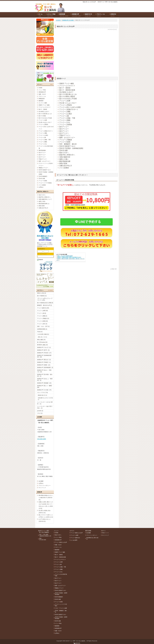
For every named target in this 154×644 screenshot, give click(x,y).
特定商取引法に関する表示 (92, 538)
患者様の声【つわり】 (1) (44, 347)
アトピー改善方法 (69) (43, 308)
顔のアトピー (64, 127)
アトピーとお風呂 (66, 114)
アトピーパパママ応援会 (45, 183)
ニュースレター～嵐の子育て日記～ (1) (45, 407)
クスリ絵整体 (64, 168)
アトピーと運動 (65, 112)
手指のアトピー (65, 135)
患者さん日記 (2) (42, 293)
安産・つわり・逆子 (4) (43, 326)
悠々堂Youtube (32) (42, 342)
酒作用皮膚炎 (42, 150)
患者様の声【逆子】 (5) (43, 350)
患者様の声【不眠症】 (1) (44, 362)
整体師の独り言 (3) (42, 395)
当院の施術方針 (65, 157)
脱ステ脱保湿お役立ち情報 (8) (45, 303)
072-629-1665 (42, 439)
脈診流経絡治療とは (44, 204)
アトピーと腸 (64, 116)
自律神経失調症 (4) (42, 329)
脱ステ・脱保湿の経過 (67, 90)
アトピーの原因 (65, 142)
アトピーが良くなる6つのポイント (46, 128)
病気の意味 (63, 163)
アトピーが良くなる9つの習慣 (70, 107)
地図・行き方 (42, 94)
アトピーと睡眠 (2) (42, 316)
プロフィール (42, 96)
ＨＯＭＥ (58, 20)
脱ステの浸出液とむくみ (68, 94)
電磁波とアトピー (43, 168)
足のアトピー (64, 133)
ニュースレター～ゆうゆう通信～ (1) (45, 403)
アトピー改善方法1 (75, 538)
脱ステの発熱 (42, 116)
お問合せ (41, 187)
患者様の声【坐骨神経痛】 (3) (45, 367)
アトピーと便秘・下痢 (67, 118)
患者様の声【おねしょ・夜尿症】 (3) (45, 380)
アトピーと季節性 (66, 105)
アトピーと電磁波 (66, 140)
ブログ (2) (40, 413)
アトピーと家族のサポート (69, 109)
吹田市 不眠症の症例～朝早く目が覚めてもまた (69, 257)
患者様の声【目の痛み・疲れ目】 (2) (45, 375)
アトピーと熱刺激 (66, 125)
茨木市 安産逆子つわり (67, 146)
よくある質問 (74, 540)
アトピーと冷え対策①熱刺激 (46, 147)
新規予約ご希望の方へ (67, 155)
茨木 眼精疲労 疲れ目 (68, 144)
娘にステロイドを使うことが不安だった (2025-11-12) (46, 516)
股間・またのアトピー (67, 138)
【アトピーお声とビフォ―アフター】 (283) (45, 299)
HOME (40, 88)
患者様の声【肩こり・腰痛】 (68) (45, 387)
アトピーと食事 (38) (42, 311)
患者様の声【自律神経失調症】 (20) (44, 356)
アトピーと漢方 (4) (42, 324)
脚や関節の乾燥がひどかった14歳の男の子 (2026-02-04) (46, 498)
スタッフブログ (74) (42, 393)
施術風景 (41, 101)
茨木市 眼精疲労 (43, 176)
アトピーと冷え (65, 122)
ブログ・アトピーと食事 (61, 608)
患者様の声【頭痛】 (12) (44, 365)
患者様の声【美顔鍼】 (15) (44, 383)
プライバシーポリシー (45, 486)
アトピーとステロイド (67, 86)
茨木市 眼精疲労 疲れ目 (61, 611)
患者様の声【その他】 (68, 20)
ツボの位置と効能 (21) (43, 334)
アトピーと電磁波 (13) (43, 318)
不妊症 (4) (40, 332)
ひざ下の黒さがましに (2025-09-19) (45, 520)
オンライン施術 (43, 103)
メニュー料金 (42, 90)
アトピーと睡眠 (65, 120)
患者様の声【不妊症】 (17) (44, 353)
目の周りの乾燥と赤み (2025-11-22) (45, 512)
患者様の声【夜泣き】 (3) (44, 360)
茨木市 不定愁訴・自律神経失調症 (71, 148)
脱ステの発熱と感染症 (67, 96)
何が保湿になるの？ (66, 92)
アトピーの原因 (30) (42, 321)
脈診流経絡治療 (65, 161)
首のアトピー (64, 129)
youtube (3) (40, 411)
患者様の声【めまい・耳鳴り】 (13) (44, 371)
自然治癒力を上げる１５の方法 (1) (45, 399)
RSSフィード (105, 533)
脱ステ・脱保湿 (65, 88)
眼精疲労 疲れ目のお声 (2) (44, 305)
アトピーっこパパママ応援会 (61, 605)
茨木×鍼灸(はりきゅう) (45, 236)
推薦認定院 (42, 99)
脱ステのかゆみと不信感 (68, 99)
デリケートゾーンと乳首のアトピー (46, 164)
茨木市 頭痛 (63, 150)
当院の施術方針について (45, 199)
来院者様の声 (42, 92)
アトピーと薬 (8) (42, 313)
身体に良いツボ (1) (42, 337)
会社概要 (41, 481)
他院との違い (64, 159)
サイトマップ (42, 488)
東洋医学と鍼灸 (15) (42, 345)
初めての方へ (64, 153)
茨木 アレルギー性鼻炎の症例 (65, 256)
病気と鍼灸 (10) (41, 340)
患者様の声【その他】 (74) (44, 390)
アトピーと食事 (65, 101)
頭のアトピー (64, 131)
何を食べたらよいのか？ (68, 103)
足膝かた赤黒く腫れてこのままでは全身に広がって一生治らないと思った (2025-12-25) (46, 505)
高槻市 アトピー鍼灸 (67, 83)
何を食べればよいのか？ (45, 122)
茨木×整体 (45, 238)
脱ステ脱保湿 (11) (42, 296)
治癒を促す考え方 (66, 166)
